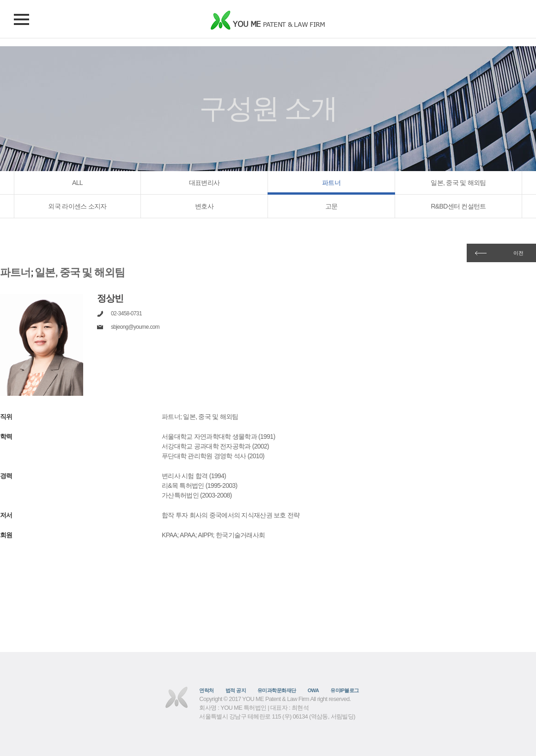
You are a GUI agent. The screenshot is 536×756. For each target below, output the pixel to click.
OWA (313, 690)
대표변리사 (204, 183)
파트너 (331, 183)
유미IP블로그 (345, 690)
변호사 (204, 206)
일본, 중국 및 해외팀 (458, 183)
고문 (332, 206)
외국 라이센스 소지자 (77, 206)
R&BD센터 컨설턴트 (458, 206)
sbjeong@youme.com (135, 327)
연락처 (206, 690)
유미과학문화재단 (277, 690)
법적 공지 (236, 690)
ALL (77, 183)
